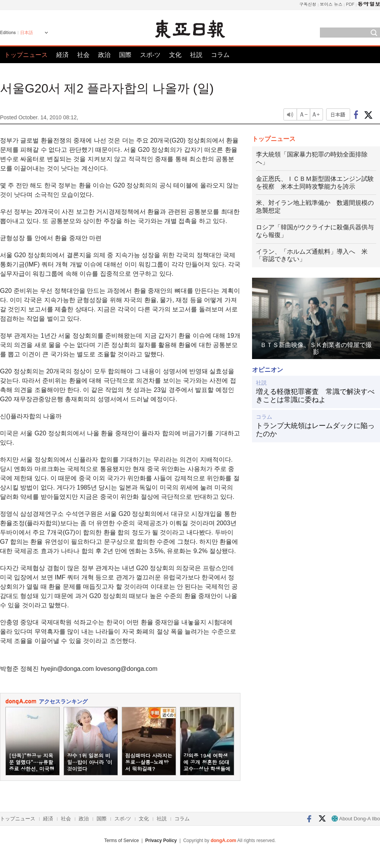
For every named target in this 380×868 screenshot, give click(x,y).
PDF (350, 4)
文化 (175, 55)
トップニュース (26, 55)
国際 (125, 55)
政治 (104, 55)
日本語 (27, 33)
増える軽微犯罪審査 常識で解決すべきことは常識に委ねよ (315, 396)
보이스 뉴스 (331, 4)
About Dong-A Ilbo (356, 819)
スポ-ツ (150, 55)
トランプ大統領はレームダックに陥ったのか (315, 430)
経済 (62, 55)
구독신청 (308, 4)
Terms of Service (122, 840)
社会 (83, 55)
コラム (220, 55)
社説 (196, 55)
